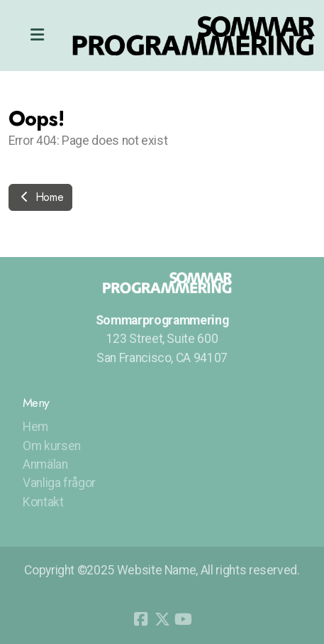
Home (40, 197)
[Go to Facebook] (141, 619)
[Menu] (37, 36)
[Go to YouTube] (184, 619)
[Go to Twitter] (162, 619)
